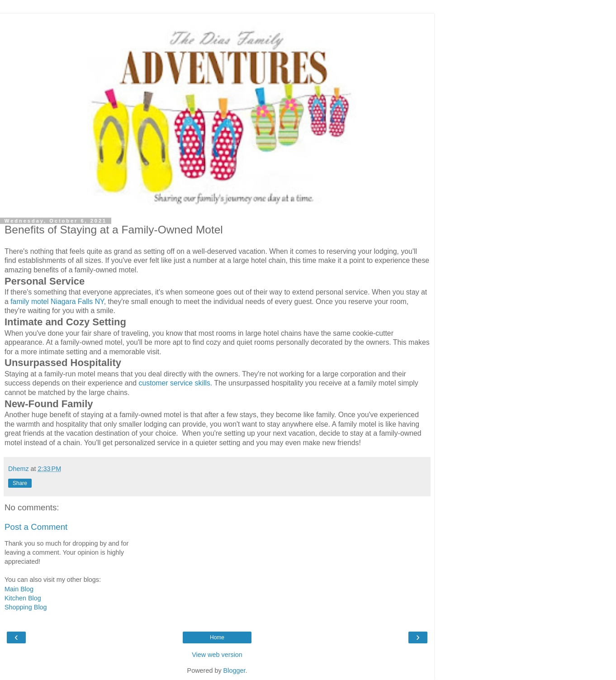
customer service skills (175, 383)
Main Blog (19, 589)
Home (217, 637)
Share (20, 483)
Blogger (235, 670)
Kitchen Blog (23, 598)
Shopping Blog (26, 607)
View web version (217, 655)
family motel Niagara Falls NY (57, 302)
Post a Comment (36, 527)
